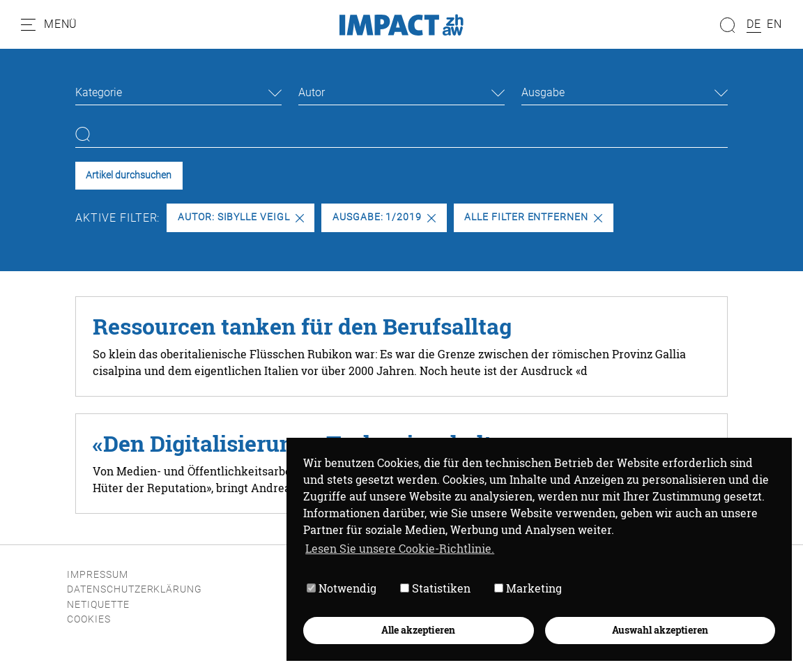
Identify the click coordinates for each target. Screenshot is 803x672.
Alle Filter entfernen (533, 217)
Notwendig (342, 588)
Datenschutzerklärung (135, 589)
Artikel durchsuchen (129, 175)
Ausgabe (543, 92)
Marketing (528, 588)
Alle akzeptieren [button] (418, 630)
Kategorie (99, 92)
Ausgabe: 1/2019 (384, 217)
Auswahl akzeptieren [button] (660, 630)
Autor (312, 92)
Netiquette (98, 605)
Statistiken (435, 588)
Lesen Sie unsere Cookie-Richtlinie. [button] (400, 548)
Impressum (98, 575)
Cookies (89, 619)
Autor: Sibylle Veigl (241, 217)
